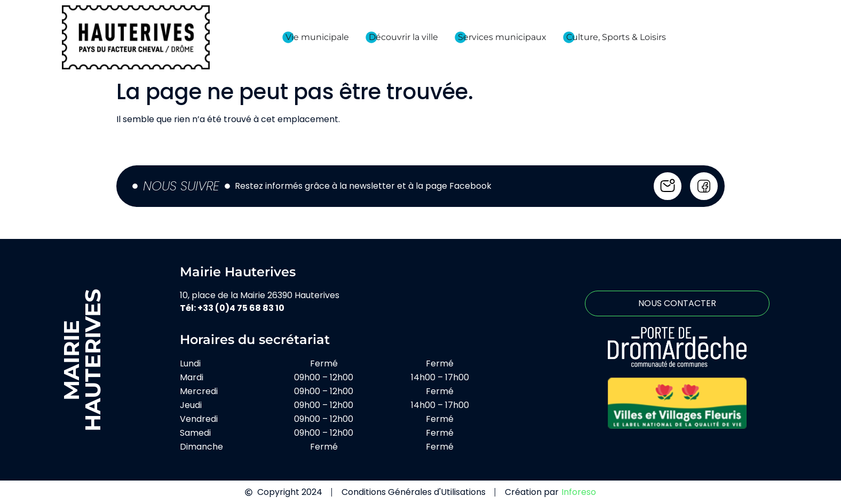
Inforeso (579, 492)
